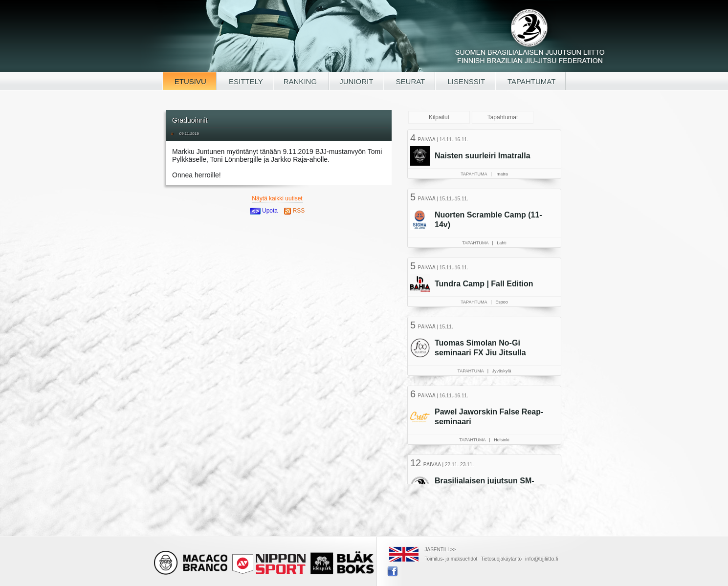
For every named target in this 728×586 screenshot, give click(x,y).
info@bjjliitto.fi (542, 559)
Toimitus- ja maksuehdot (451, 559)
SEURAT (409, 81)
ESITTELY (245, 81)
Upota (264, 211)
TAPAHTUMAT (530, 81)
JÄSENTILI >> (441, 550)
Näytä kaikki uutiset (277, 198)
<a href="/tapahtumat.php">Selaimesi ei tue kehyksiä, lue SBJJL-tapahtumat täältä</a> (485, 305)
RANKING (301, 81)
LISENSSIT (465, 81)
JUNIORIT (356, 81)
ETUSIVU (189, 81)
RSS (294, 211)
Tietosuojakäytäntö (501, 559)
